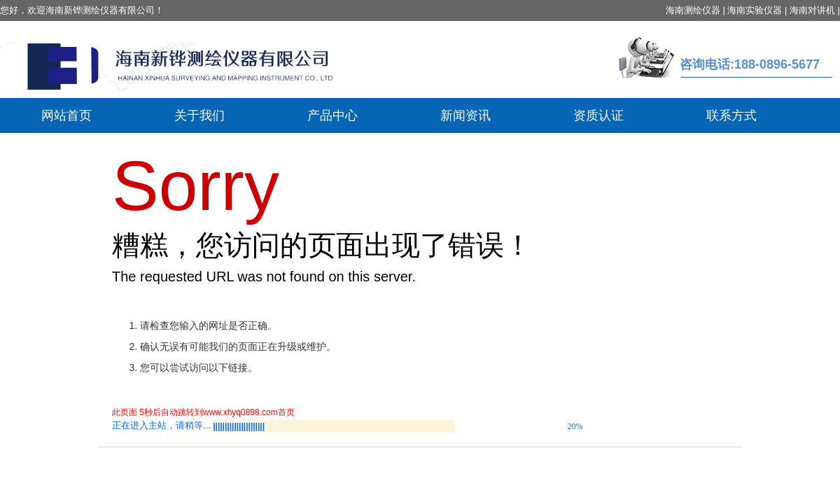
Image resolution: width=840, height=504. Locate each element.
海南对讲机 (812, 10)
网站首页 (66, 115)
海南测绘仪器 (693, 10)
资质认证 (598, 115)
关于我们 (199, 115)
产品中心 (332, 115)
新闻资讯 (465, 115)
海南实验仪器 (755, 10)
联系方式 (731, 115)
